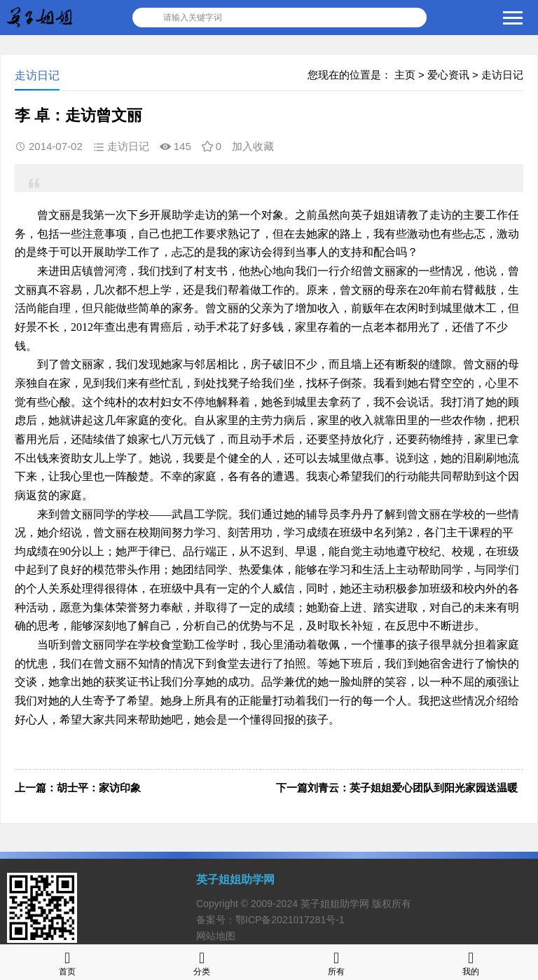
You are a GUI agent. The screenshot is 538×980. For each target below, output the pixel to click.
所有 (336, 962)
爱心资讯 (448, 75)
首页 (67, 962)
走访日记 (502, 75)
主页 (405, 75)
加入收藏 (253, 146)
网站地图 (216, 936)
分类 (202, 962)
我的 (471, 962)
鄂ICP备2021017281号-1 (290, 920)
